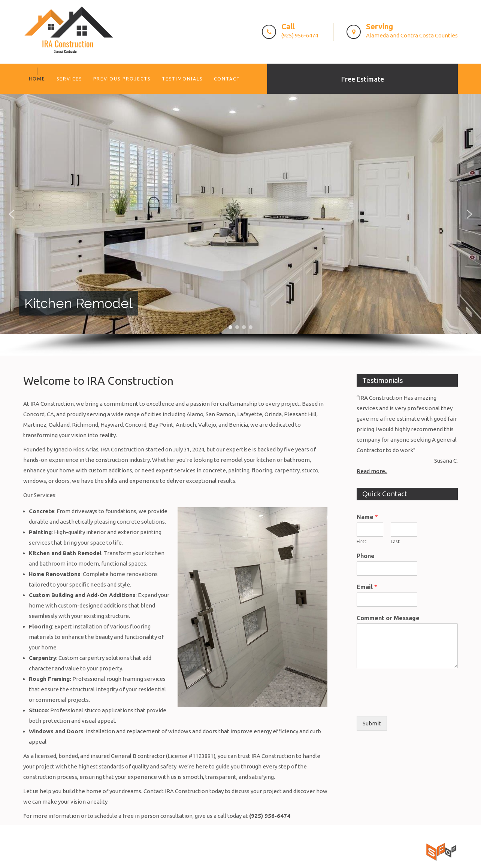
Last (395, 541)
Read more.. (372, 471)
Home (37, 79)
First (361, 541)
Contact (227, 79)
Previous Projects (122, 79)
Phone (366, 556)
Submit (372, 723)
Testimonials (182, 79)
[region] (240, 225)
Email (367, 587)
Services (69, 79)
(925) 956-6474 (300, 35)
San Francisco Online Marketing (384, 846)
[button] (12, 214)
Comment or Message (388, 618)
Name (367, 517)
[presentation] (414, 704)
